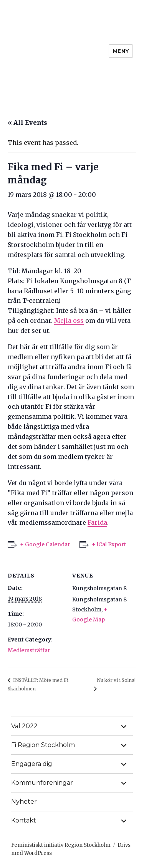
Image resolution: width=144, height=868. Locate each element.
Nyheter (24, 802)
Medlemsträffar (29, 650)
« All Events (27, 123)
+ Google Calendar (45, 544)
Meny (121, 51)
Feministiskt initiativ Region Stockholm (61, 845)
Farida (97, 522)
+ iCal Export (109, 544)
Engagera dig (32, 764)
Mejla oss (69, 321)
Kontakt (24, 820)
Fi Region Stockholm (43, 745)
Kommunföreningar (42, 783)
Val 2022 (24, 726)
